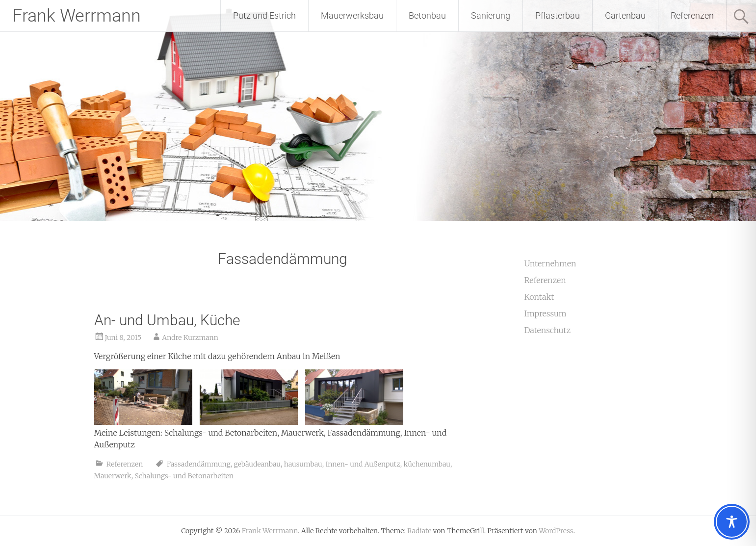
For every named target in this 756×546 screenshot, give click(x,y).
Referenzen (692, 15)
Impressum (545, 313)
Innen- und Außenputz (363, 464)
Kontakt (539, 297)
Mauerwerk (113, 476)
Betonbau (427, 15)
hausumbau (303, 464)
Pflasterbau (558, 15)
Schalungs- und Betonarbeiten (184, 476)
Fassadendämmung (199, 464)
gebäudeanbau (257, 464)
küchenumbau (427, 464)
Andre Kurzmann (190, 338)
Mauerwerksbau (352, 15)
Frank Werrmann (77, 16)
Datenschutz (547, 330)
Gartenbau (625, 15)
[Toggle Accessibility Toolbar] (732, 522)
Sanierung (491, 15)
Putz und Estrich (264, 15)
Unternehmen (550, 263)
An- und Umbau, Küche (167, 320)
